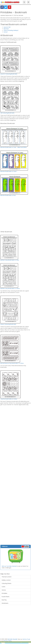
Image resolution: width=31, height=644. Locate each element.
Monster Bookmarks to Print (8, 195)
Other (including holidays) (11, 30)
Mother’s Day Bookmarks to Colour (10, 288)
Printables (4, 593)
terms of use (26, 639)
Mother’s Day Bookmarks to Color (10, 260)
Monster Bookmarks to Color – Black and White (14, 147)
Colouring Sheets (6, 583)
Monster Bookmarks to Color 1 (9, 171)
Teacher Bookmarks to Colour (9, 399)
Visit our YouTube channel (9, 566)
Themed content (7, 577)
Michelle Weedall (12, 639)
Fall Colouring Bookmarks (7, 113)
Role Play (4, 600)
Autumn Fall (7, 27)
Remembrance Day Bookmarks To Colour (12, 363)
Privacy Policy (8, 641)
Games (4, 590)
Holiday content (6, 580)
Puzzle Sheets (6, 597)
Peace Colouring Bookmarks (8, 324)
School (6, 32)
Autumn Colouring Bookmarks (9, 74)
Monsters (6, 29)
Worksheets (5, 603)
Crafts (3, 587)
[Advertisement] (15, 214)
